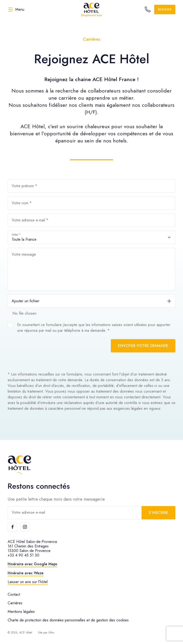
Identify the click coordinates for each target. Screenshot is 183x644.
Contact (14, 594)
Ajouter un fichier (25, 301)
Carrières (15, 603)
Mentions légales (21, 612)
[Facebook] (12, 527)
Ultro (51, 633)
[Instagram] (25, 527)
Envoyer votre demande (143, 346)
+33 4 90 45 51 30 (23, 555)
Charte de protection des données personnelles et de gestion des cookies (68, 620)
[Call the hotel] (147, 10)
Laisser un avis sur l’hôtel (28, 582)
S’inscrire (158, 513)
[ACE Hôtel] (91, 10)
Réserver (165, 10)
